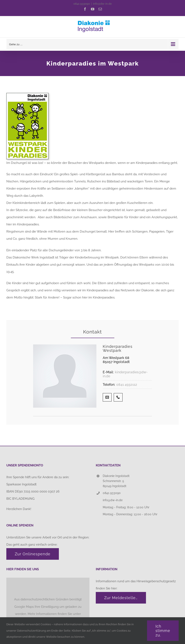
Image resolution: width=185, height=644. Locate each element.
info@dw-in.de (102, 4)
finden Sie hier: (107, 588)
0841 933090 (82, 4)
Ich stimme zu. (163, 631)
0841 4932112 (127, 385)
